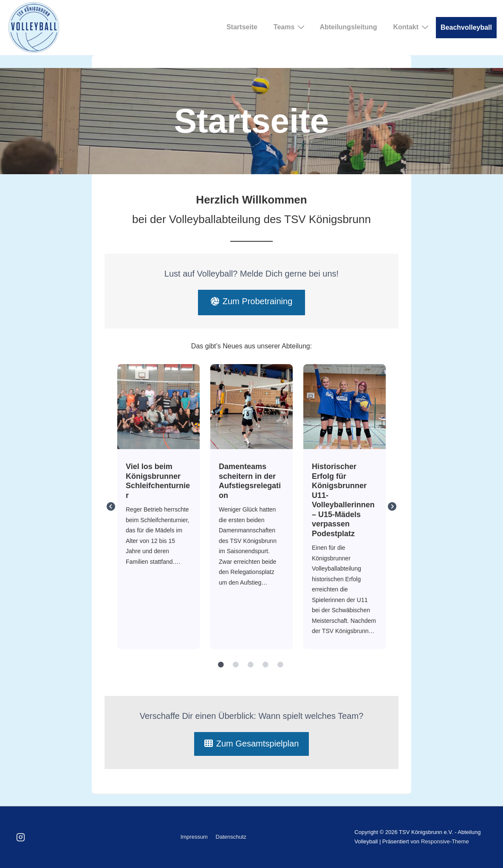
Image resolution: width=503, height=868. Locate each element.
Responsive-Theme (445, 841)
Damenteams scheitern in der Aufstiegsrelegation (251, 406)
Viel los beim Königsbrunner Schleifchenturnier (158, 406)
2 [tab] (236, 665)
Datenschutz (231, 837)
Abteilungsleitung (348, 27)
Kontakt (412, 27)
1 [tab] (221, 665)
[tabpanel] (159, 507)
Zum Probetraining (252, 301)
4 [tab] (266, 665)
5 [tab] (280, 665)
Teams (290, 27)
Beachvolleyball (466, 27)
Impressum (194, 837)
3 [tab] (251, 665)
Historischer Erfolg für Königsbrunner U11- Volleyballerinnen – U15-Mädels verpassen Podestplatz (344, 406)
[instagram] (21, 837)
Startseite (242, 27)
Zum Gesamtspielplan (252, 744)
